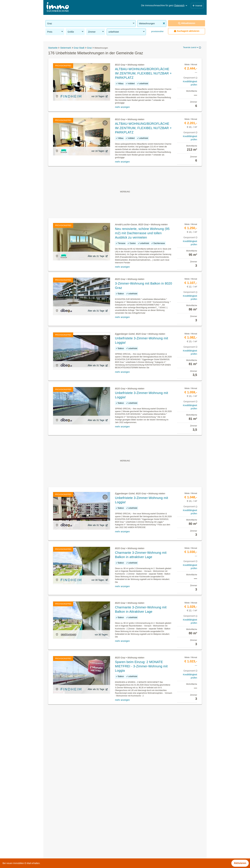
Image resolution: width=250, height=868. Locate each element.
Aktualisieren (187, 23)
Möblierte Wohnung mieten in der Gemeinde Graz (74, 830)
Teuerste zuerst (191, 47)
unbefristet (127, 32)
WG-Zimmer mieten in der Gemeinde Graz (70, 802)
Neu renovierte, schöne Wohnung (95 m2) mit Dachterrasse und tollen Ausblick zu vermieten (142, 233)
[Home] (58, 7)
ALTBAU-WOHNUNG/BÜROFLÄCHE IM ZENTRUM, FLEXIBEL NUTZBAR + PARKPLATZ (143, 73)
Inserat (197, 6)
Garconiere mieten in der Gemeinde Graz (69, 844)
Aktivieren (240, 863)
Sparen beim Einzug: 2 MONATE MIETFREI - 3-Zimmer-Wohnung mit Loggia (141, 666)
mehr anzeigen (122, 107)
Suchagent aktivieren (187, 31)
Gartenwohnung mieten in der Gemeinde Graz (72, 816)
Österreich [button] (181, 5)
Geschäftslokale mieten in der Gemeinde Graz (72, 809)
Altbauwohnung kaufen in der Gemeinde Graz (72, 823)
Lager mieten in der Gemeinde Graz (66, 837)
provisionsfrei (157, 31)
